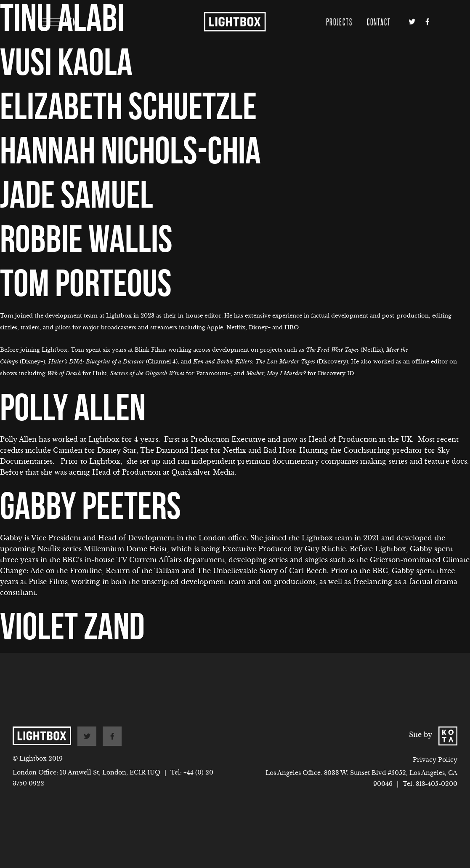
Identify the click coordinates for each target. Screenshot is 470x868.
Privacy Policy (435, 760)
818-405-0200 (437, 784)
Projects (339, 11)
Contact (379, 11)
